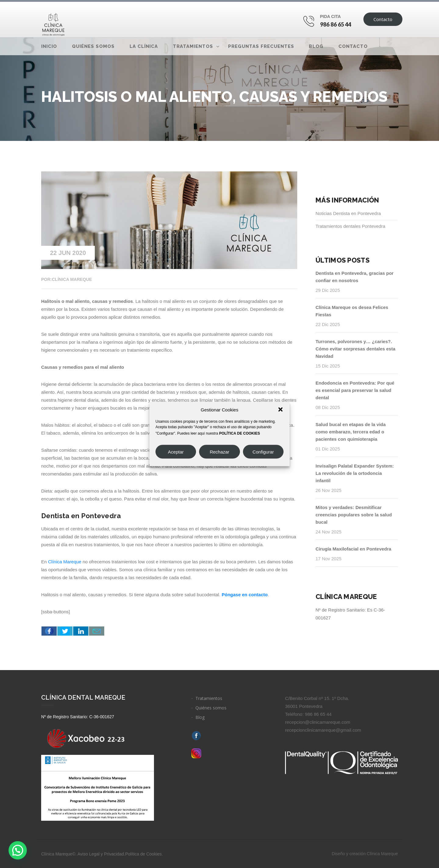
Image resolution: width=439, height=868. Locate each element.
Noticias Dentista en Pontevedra (348, 213)
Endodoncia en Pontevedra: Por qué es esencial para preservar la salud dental (355, 390)
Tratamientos (193, 46)
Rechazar (220, 452)
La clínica (144, 46)
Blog (316, 46)
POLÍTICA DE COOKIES (240, 433)
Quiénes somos (93, 46)
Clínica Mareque (65, 562)
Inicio (49, 46)
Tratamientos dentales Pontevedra (350, 226)
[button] (280, 410)
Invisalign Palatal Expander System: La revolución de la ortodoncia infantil (355, 473)
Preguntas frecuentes (261, 46)
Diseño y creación (365, 854)
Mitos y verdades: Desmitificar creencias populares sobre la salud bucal (354, 515)
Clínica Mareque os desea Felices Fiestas (352, 311)
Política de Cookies (143, 854)
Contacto (383, 19)
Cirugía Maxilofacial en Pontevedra (353, 549)
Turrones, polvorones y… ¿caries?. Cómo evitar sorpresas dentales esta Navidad (355, 349)
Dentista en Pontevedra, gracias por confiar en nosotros (355, 277)
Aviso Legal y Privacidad (101, 854)
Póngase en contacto (245, 595)
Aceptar (176, 452)
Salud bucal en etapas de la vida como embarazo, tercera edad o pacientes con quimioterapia (351, 432)
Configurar (263, 452)
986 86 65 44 (336, 24)
